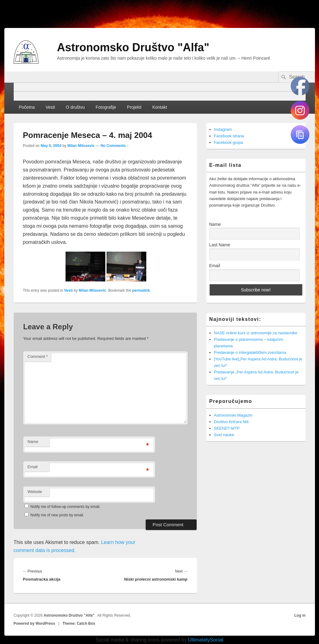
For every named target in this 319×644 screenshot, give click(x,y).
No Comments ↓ (115, 146)
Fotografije (106, 107)
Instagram (223, 129)
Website (35, 492)
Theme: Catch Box (79, 623)
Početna (27, 107)
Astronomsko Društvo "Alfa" (133, 47)
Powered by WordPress (34, 623)
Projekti (134, 107)
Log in (300, 615)
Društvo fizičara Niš (231, 422)
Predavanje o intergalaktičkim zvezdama (250, 352)
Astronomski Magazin (233, 415)
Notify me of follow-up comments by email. (65, 507)
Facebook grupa (229, 142)
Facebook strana (229, 136)
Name (33, 442)
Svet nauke (224, 435)
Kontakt (159, 107)
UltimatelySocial (206, 640)
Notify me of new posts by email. (57, 515)
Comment (38, 356)
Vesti (50, 107)
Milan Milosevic (81, 146)
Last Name (220, 245)
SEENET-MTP (227, 428)
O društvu (75, 107)
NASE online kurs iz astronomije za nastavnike (256, 333)
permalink (141, 290)
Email (33, 467)
